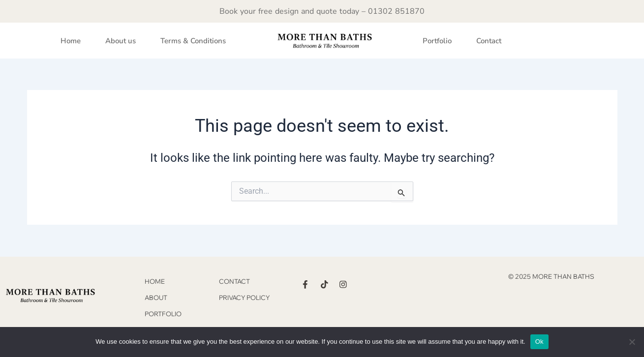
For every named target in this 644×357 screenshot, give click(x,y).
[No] (632, 342)
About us (121, 41)
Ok (539, 342)
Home (71, 41)
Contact (489, 41)
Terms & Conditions (193, 41)
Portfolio (437, 41)
